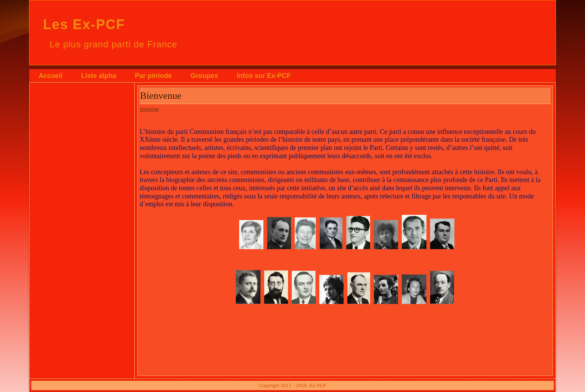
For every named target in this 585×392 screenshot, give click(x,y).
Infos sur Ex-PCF (264, 76)
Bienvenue (161, 96)
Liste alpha (98, 76)
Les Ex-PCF (84, 24)
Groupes (204, 76)
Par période (153, 76)
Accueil (50, 76)
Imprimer (149, 109)
